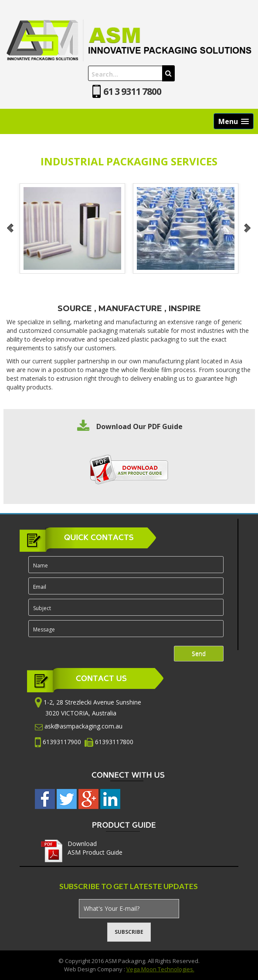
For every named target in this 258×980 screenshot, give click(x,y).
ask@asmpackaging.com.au (83, 726)
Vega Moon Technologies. (160, 969)
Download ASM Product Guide (95, 848)
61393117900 (63, 741)
